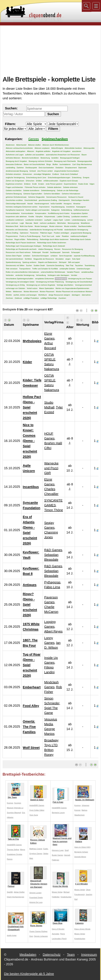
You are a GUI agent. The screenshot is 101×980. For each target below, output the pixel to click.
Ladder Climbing (63, 217)
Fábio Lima (52, 587)
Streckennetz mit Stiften (15, 265)
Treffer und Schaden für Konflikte (45, 269)
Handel (30, 204)
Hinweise (77, 204)
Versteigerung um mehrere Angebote (41, 285)
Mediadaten (28, 955)
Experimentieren (70, 184)
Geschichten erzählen (14, 200)
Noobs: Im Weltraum (85, 793)
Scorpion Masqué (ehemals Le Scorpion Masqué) (15, 808)
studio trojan (12, 935)
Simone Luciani (35, 893)
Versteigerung (61, 279)
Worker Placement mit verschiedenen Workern (74, 292)
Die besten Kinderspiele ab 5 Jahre (29, 974)
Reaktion (65, 236)
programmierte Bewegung (81, 233)
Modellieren (85, 223)
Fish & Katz (61, 796)
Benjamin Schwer (81, 852)
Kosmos (10, 803)
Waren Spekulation (47, 288)
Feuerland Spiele (36, 897)
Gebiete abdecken (54, 187)
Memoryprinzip (73, 223)
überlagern (76, 295)
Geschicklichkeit (31, 200)
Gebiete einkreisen (70, 187)
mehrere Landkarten (48, 223)
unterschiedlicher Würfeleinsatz (53, 272)
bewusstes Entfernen (14, 164)
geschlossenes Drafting (48, 200)
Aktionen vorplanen (42, 148)
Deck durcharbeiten (46, 168)
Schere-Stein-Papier (14, 256)
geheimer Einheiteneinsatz (16, 197)
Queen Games (35, 931)
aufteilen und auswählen (35, 155)
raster (58, 236)
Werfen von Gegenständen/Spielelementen (72, 288)
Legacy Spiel (58, 220)
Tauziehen (79, 265)
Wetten (9, 292)
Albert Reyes (53, 631)
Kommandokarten (13, 213)
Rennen (57, 249)
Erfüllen (39, 181)
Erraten (41, 184)
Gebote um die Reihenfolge (68, 190)
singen (68, 259)
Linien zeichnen (12, 223)
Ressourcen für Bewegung (72, 249)
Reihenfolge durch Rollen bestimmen (52, 243)
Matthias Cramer (36, 849)
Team (71, 955)
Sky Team (16, 791)
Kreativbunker (66, 897)
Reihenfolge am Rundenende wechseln (21, 249)
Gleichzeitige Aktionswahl (16, 204)
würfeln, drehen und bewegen (25, 295)
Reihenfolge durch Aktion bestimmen (54, 239)
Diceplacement (71, 168)
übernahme (86, 295)
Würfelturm (43, 295)
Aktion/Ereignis (57, 148)
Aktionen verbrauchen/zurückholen (19, 148)
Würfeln (9, 295)
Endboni (56, 174)
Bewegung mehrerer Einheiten (41, 161)
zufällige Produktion (31, 298)
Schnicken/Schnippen (40, 256)
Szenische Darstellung (55, 265)
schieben (27, 256)
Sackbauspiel (55, 252)
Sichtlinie (28, 259)
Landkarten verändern (34, 220)
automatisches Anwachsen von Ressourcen (63, 155)
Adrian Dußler (19, 892)
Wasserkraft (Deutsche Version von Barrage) (39, 877)
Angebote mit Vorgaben (61, 151)
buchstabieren (65, 164)
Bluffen (55, 164)
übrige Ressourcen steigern (59, 295)
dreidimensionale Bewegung (17, 171)
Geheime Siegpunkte (36, 197)
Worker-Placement (47, 292)
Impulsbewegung (58, 207)
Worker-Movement (31, 292)
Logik (22, 223)
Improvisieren (44, 207)
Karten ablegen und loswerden (38, 210)
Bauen (84, 155)
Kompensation (41, 213)
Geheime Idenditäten (52, 194)
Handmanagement (42, 204)
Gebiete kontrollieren (31, 190)
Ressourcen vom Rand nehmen (18, 252)
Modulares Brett (12, 226)
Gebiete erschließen (14, 190)
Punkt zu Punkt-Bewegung (30, 236)
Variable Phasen (73, 272)
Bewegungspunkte (85, 161)
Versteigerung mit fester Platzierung (50, 282)
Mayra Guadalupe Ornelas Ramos (16, 854)
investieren (70, 207)
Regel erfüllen (20, 239)
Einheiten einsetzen (13, 174)
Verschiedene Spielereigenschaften (20, 279)
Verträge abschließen (65, 285)
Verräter (74, 275)
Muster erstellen (70, 226)
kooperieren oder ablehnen (16, 217)
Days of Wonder (58, 929)
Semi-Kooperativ (66, 256)
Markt (36, 223)
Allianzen (31, 151)
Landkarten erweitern (79, 217)
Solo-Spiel (76, 259)
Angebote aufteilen (43, 151)
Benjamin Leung (58, 813)
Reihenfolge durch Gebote (80, 239)
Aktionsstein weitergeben (16, 151)
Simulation (60, 259)
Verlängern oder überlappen (58, 275)
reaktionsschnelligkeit (79, 236)
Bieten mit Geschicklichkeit (34, 164)
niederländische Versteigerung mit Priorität (46, 230)
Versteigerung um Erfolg (15, 285)
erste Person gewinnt (54, 184)
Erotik (34, 184)
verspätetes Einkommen (44, 279)
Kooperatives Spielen (80, 213)
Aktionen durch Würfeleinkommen (56, 145)
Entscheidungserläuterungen (59, 178)
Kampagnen (81, 207)
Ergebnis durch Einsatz (69, 181)
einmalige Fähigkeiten (42, 174)
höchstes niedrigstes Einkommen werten (22, 207)
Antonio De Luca (36, 902)
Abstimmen (10, 145)
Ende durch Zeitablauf (69, 174)
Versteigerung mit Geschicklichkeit (79, 282)
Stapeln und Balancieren (48, 262)
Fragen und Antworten (14, 187)
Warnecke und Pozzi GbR (51, 468)
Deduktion (59, 168)
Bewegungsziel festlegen (70, 158)
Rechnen (9, 239)
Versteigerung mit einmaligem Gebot (20, 282)
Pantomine (34, 233)
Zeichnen (9, 298)
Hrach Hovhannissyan (16, 897)
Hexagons (68, 204)
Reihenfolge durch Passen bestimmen (21, 243)
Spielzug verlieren (29, 262)
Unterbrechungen (83, 269)
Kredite (31, 217)
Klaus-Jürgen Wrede (82, 929)
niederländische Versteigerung (76, 230)
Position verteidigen (62, 233)
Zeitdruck (18, 298)
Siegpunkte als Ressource (44, 259)
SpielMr (10, 892)
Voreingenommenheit (83, 285)
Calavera (83, 917)
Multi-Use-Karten (27, 226)
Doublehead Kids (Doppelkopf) (16, 922)
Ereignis (86, 178)
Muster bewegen (41, 226)
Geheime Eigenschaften (33, 194)
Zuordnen (62, 298)
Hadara (83, 835)
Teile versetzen (12, 269)
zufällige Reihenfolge (49, 298)
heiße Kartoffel (56, 204)
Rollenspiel (37, 252)
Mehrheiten (62, 223)
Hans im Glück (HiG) (82, 847)
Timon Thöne (54, 510)
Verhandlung (41, 275)
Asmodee (55, 934)
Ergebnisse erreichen (14, 184)
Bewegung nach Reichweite (65, 161)
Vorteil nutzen (32, 288)
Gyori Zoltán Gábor (37, 810)
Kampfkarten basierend (15, 210)
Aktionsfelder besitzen (73, 148)
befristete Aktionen (13, 158)
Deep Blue (61, 917)
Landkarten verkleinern (15, 220)
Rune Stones (38, 919)
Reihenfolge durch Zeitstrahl (54, 246)
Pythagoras (52, 582)
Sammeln (66, 252)
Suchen (29, 265)
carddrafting (10, 168)
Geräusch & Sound (76, 197)
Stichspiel (63, 262)
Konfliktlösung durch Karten (59, 213)
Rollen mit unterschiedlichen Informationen (22, 272)
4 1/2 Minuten (83, 877)
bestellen (55, 158)
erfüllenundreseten (51, 181)
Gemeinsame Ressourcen (56, 197)
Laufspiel (48, 220)
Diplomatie (83, 168)
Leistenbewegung (79, 220)
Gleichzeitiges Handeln (80, 200)
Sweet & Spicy (38, 793)
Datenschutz (52, 955)
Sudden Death (39, 265)
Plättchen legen (46, 233)
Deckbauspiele (31, 168)
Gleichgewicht (64, 200)
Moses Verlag (57, 892)
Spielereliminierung (13, 262)
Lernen (90, 220)
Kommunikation (27, 213)
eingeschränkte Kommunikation (66, 171)
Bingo (49, 164)
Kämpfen (39, 217)
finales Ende (83, 184)
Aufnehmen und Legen (15, 155)
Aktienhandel (21, 145)
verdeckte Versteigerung (25, 275)
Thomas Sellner (13, 850)
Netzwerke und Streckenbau (17, 230)
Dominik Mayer (80, 857)
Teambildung (90, 265)
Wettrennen (18, 292)
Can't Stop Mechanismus (82, 164)
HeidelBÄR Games (37, 805)
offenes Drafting (12, 233)
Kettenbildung (67, 210)
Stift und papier (74, 262)
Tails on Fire (16, 832)
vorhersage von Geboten (15, 288)
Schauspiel (76, 252)
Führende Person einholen (35, 187)
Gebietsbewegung (48, 190)
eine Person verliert (45, 171)
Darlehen (20, 168)
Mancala (29, 223)
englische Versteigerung (15, 178)
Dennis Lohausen (41, 936)
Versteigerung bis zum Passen (80, 279)
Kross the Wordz (61, 880)
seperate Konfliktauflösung (84, 256)
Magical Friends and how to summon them (62, 835)
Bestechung (45, 158)
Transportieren (25, 269)
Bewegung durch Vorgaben (16, 161)
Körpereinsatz (50, 217)
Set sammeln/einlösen (14, 259)
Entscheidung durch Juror (36, 178)
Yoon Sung (34, 815)
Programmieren (12, 236)
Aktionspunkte (89, 148)
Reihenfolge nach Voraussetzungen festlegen (23, 246)
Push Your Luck (48, 236)
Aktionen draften (34, 145)
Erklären (27, 184)
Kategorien (55, 210)
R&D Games (53, 550)
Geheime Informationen (71, 194)
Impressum (89, 955)
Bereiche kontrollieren (30, 158)
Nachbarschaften (85, 226)
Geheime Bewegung (14, 194)
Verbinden (10, 275)
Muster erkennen (56, 226)
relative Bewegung (45, 249)
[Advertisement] (52, 50)
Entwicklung (77, 178)
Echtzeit (33, 171)
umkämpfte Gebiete (67, 269)
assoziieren (77, 151)
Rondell (45, 252)
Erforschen (30, 181)
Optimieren (24, 233)
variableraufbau (87, 272)
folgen (92, 184)
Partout (16, 880)
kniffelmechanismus (81, 210)
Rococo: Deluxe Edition (38, 835)
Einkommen (27, 174)
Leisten (67, 220)
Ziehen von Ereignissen (15, 181)
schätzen (54, 256)
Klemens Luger (58, 850)
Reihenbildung (33, 239)
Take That (69, 265)
